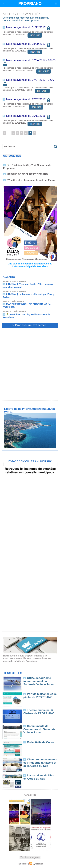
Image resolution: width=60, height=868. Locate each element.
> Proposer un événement (30, 325)
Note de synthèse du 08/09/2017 (29, 44)
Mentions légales (30, 857)
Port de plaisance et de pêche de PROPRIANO (40, 696)
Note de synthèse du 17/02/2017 (29, 99)
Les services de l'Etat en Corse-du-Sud (39, 777)
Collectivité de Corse (40, 742)
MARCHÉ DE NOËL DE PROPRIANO (27, 175)
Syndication (38, 864)
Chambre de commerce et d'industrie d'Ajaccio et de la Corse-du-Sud (40, 763)
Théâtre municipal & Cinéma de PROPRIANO (39, 712)
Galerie (30, 795)
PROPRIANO (30, 3)
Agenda (9, 277)
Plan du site (22, 864)
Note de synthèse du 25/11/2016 (29, 116)
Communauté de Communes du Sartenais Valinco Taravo (39, 729)
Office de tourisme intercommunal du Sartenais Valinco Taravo (39, 681)
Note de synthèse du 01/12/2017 (29, 27)
